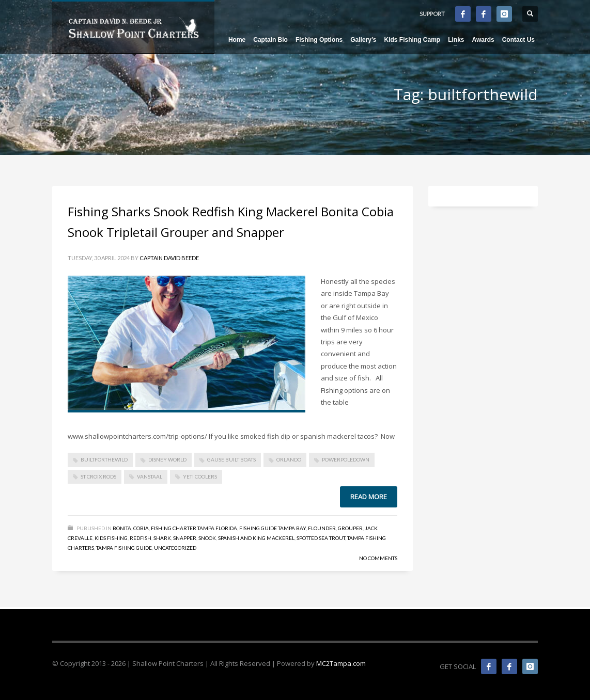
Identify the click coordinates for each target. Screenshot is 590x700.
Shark (162, 538)
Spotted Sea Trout (321, 538)
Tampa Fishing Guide (124, 548)
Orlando (289, 459)
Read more (369, 497)
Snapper (185, 538)
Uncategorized (175, 548)
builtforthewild (104, 459)
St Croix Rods (98, 476)
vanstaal (150, 476)
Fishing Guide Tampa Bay (273, 528)
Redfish (141, 538)
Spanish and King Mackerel (256, 538)
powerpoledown (346, 459)
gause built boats (231, 459)
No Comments (378, 558)
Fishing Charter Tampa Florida (194, 528)
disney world (167, 459)
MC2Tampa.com (341, 663)
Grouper (350, 528)
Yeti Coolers (200, 476)
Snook (207, 538)
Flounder (322, 528)
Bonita (122, 528)
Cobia (141, 528)
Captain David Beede (169, 258)
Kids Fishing (111, 538)
